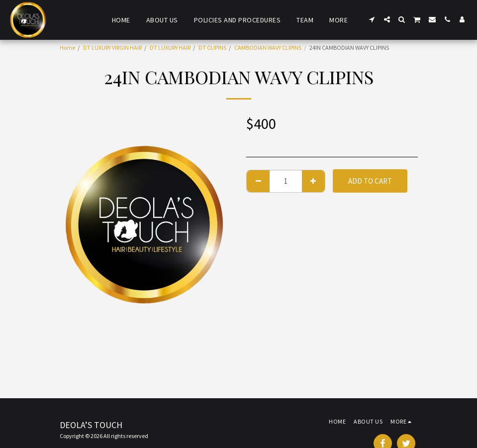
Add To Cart (370, 181)
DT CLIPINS (212, 48)
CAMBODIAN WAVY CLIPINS (268, 48)
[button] (372, 19)
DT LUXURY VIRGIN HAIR (112, 48)
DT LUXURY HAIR (170, 48)
